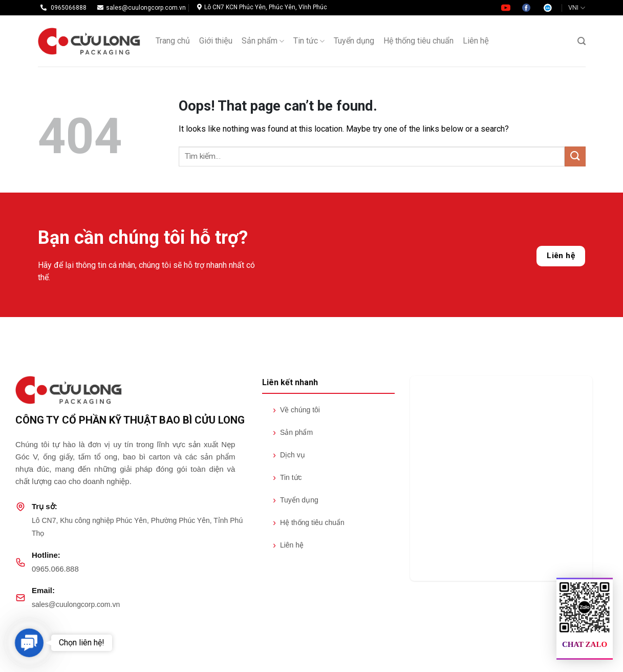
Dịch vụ (289, 455)
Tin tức (309, 41)
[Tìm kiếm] (582, 41)
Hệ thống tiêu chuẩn (418, 41)
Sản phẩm (263, 41)
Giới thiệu (216, 41)
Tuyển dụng (354, 41)
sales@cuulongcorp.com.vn (76, 604)
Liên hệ (561, 256)
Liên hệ (476, 41)
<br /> (501, 478)
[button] (29, 643)
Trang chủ (173, 41)
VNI (577, 8)
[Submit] (575, 156)
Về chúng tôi (296, 410)
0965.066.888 (55, 569)
